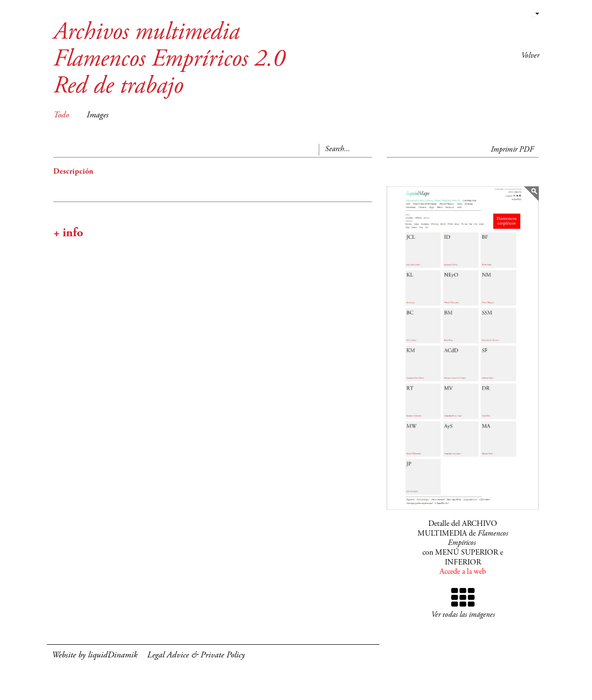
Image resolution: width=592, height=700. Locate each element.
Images (98, 115)
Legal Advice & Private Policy (196, 655)
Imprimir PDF (512, 150)
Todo (61, 115)
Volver (530, 56)
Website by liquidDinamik (95, 655)
